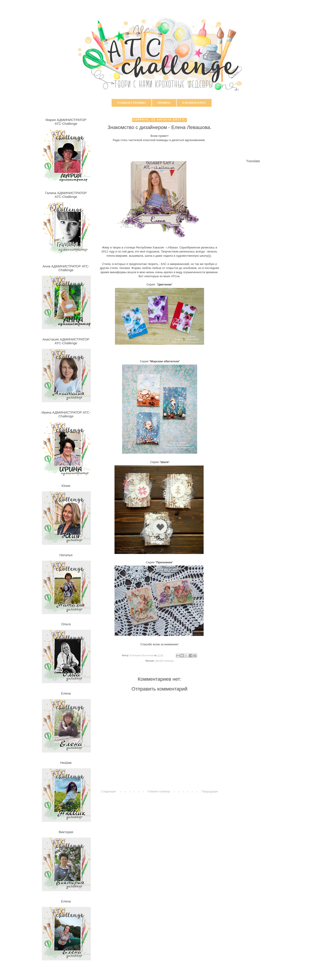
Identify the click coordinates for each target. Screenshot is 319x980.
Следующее (108, 791)
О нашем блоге (194, 103)
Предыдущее (210, 791)
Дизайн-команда (164, 661)
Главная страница (132, 103)
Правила (164, 103)
